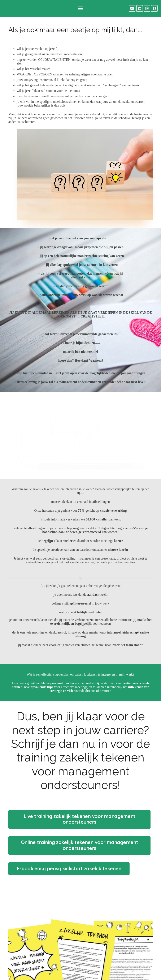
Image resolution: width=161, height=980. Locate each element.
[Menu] (80, 8)
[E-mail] (132, 8)
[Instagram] (147, 8)
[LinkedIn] (140, 8)
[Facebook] (154, 8)
